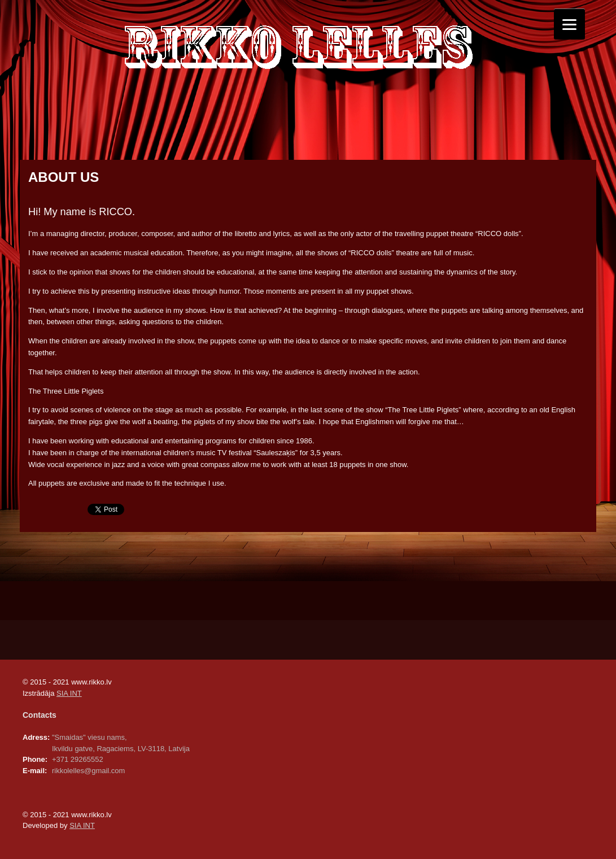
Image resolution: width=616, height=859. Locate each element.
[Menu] (569, 24)
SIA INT (69, 693)
